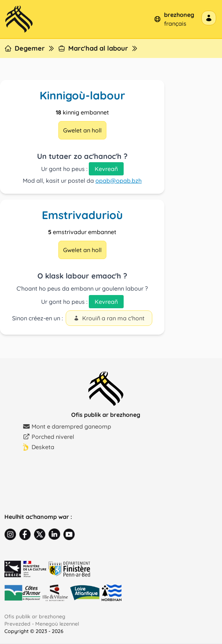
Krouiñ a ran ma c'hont (109, 318)
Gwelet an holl (82, 130)
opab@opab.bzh (119, 181)
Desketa (39, 447)
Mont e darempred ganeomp (67, 426)
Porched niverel (48, 437)
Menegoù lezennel (57, 624)
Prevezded (17, 624)
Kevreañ (106, 169)
